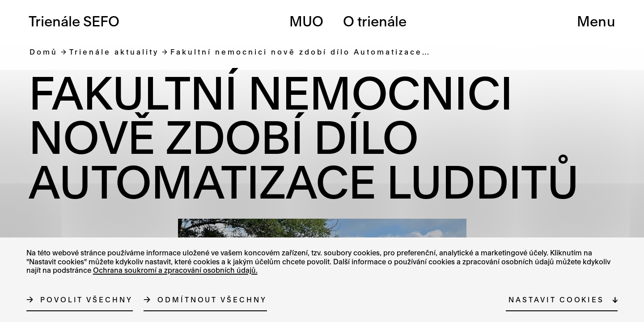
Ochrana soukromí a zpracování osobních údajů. (175, 270)
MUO (306, 21)
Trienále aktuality (114, 52)
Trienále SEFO (74, 21)
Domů (44, 52)
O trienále (375, 21)
